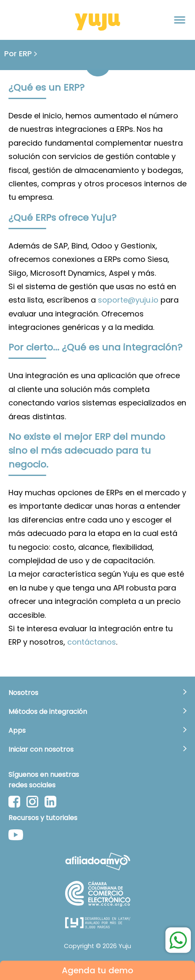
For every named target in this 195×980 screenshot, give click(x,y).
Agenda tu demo (97, 970)
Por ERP (21, 54)
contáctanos (92, 642)
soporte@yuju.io (128, 300)
